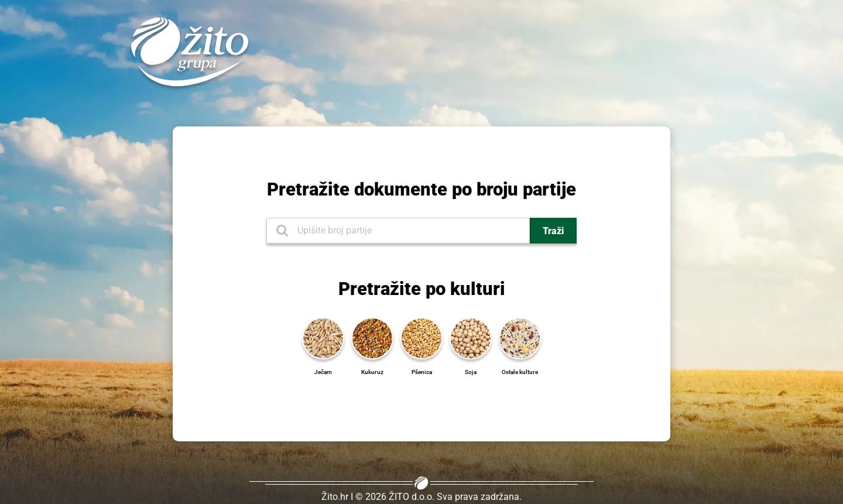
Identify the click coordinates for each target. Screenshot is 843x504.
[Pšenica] (421, 337)
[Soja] (471, 337)
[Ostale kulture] (520, 337)
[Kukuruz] (372, 337)
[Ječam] (323, 337)
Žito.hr (335, 497)
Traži (553, 231)
